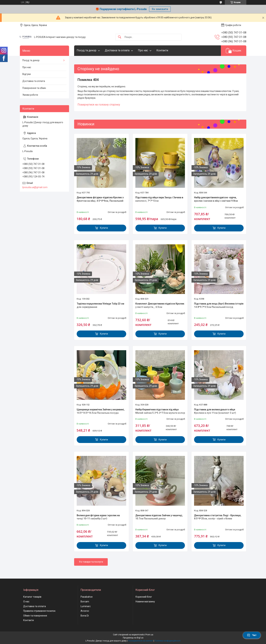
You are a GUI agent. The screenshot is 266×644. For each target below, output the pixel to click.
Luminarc (86, 606)
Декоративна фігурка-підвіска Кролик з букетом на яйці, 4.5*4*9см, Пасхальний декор (100, 201)
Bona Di (85, 616)
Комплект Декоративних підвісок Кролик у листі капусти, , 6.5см (160, 305)
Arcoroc (85, 611)
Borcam (85, 602)
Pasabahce (87, 597)
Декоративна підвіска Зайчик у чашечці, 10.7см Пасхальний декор (159, 517)
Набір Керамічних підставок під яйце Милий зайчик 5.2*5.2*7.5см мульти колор (160, 411)
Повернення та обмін (34, 88)
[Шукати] (120, 37)
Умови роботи (30, 95)
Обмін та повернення (35, 616)
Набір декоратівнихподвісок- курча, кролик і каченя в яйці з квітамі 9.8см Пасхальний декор (216, 201)
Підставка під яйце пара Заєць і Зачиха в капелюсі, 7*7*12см (159, 199)
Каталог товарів (32, 597)
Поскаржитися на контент (141, 641)
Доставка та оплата (117, 50)
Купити (104, 228)
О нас (26, 602)
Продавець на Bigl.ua (133, 638)
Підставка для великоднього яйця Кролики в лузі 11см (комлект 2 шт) (215, 411)
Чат (252, 635)
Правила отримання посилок (39, 611)
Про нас (143, 50)
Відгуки (27, 74)
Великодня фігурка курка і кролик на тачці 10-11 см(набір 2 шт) (98, 517)
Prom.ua (149, 635)
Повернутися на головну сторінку (99, 105)
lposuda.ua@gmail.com (35, 187)
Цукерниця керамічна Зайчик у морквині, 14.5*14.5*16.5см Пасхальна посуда (101, 411)
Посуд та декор (87, 50)
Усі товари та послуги (91, 562)
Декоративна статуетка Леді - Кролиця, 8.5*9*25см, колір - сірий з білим (218, 517)
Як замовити (160, 9)
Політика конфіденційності (168, 641)
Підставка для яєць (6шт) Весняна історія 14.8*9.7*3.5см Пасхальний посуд (219, 305)
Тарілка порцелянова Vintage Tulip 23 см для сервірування (100, 305)
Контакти (162, 50)
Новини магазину (145, 602)
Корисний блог (144, 597)
